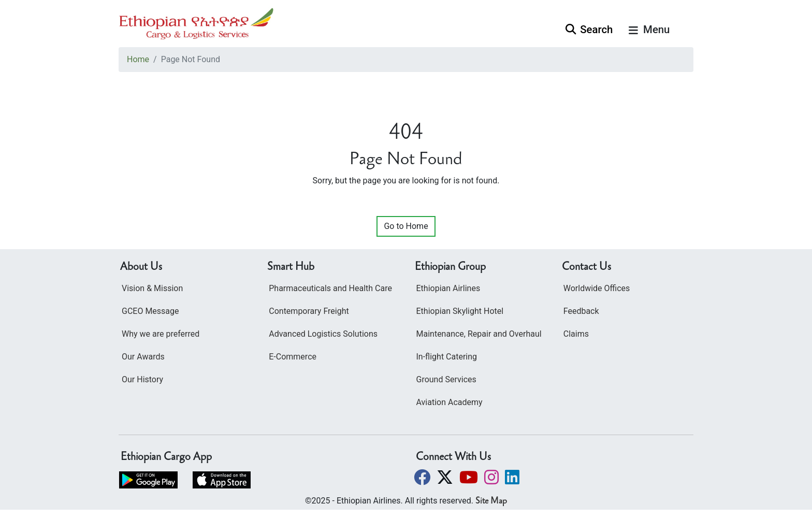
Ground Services (446, 379)
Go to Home (406, 226)
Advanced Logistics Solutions (323, 334)
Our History (142, 379)
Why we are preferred (161, 334)
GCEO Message (150, 311)
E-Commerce (293, 357)
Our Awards (143, 357)
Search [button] (589, 30)
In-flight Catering (447, 357)
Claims (576, 334)
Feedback (581, 311)
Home (138, 59)
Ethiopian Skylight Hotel (460, 311)
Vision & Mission (152, 288)
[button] (423, 477)
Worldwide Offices (597, 288)
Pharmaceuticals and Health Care (330, 288)
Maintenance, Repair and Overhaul (479, 334)
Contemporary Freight (309, 311)
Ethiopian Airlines (448, 288)
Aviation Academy (450, 402)
